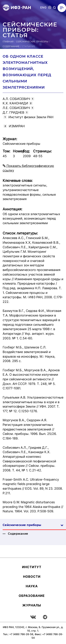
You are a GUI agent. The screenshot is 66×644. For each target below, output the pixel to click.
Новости (32, 577)
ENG (43, 8)
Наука (32, 586)
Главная (8, 42)
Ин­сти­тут (32, 567)
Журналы (32, 605)
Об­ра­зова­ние (32, 596)
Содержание (11, 46)
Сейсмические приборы (32, 42)
